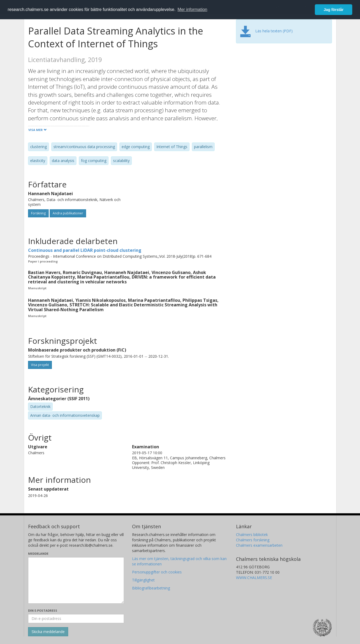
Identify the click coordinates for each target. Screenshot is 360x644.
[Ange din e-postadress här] (76, 619)
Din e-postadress (43, 610)
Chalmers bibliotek (252, 535)
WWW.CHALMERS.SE (254, 578)
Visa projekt (40, 365)
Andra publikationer (68, 213)
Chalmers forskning (253, 540)
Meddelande (38, 554)
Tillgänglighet (143, 580)
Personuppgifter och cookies (157, 572)
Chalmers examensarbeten (259, 545)
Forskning (38, 213)
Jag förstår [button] (334, 10)
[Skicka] (48, 632)
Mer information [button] (192, 9)
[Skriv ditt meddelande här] (76, 580)
